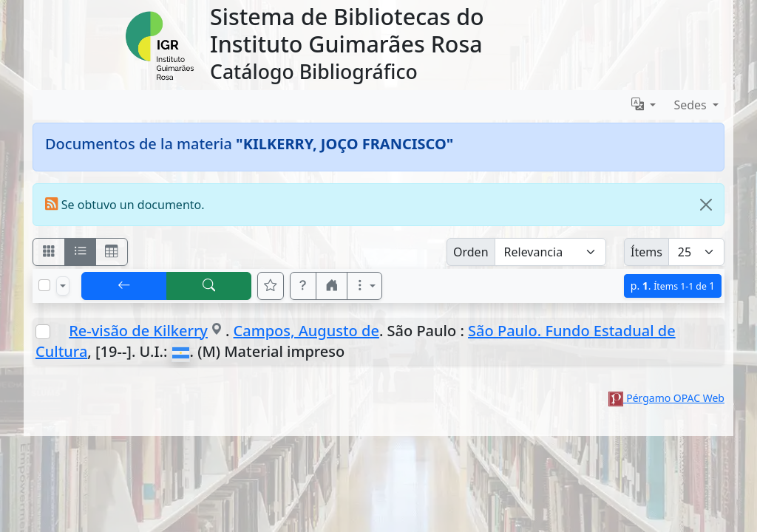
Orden (471, 252)
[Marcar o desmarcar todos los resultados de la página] (44, 285)
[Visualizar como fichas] (49, 252)
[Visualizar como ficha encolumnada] (81, 252)
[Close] (706, 205)
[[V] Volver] (124, 286)
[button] (303, 286)
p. (673, 286)
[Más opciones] (364, 286)
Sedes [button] (692, 105)
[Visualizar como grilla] (112, 252)
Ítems (646, 252)
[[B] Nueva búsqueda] (209, 286)
